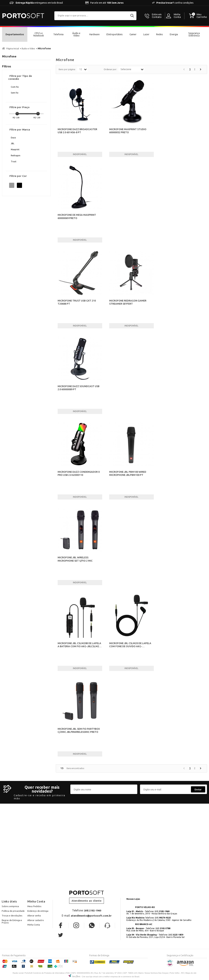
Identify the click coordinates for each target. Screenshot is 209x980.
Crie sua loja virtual (90, 977)
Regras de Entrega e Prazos (12, 921)
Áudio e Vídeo (76, 34)
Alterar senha (34, 916)
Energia (174, 34)
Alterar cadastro (36, 920)
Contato (157, 16)
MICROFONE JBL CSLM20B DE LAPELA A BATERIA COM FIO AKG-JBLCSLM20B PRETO (80, 646)
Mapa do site (191, 973)
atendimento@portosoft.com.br (91, 916)
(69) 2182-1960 (93, 911)
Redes (160, 34)
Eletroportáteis (115, 34)
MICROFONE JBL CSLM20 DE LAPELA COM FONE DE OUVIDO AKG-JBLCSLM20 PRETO (130, 646)
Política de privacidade (13, 911)
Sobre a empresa (10, 906)
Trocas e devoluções (12, 916)
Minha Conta (34, 925)
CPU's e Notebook (39, 34)
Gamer (133, 34)
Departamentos (15, 34)
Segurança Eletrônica (194, 34)
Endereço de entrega (38, 911)
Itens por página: (67, 69)
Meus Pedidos (34, 906)
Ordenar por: (110, 69)
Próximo (201, 69)
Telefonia (58, 34)
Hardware (94, 34)
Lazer (146, 34)
